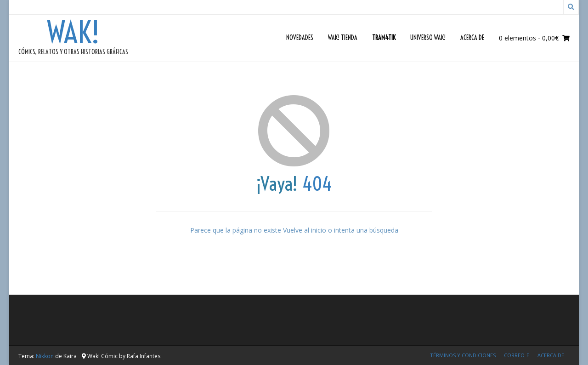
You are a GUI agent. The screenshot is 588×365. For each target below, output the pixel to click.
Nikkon (45, 356)
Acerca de (472, 38)
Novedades (300, 38)
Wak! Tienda (343, 38)
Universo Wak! (428, 38)
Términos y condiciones (463, 355)
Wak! (73, 33)
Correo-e (517, 355)
